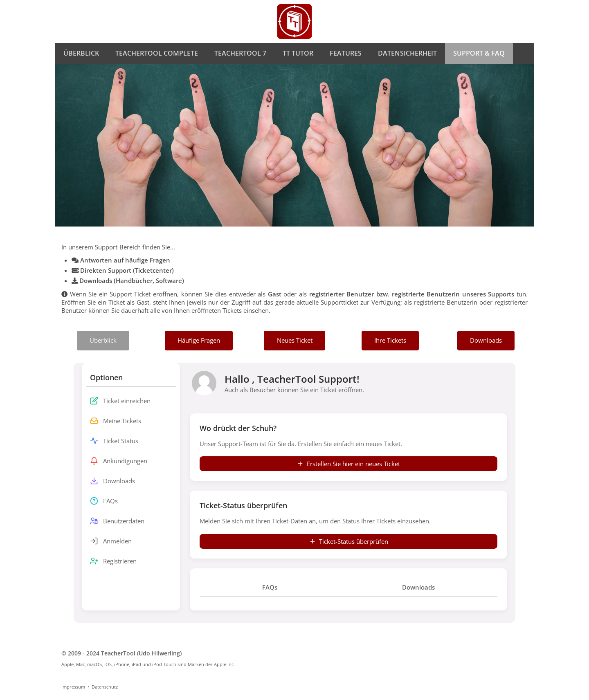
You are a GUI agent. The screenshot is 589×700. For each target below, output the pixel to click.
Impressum (73, 687)
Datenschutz (105, 687)
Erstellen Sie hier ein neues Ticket (348, 464)
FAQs (270, 587)
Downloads (418, 587)
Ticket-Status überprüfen (349, 541)
